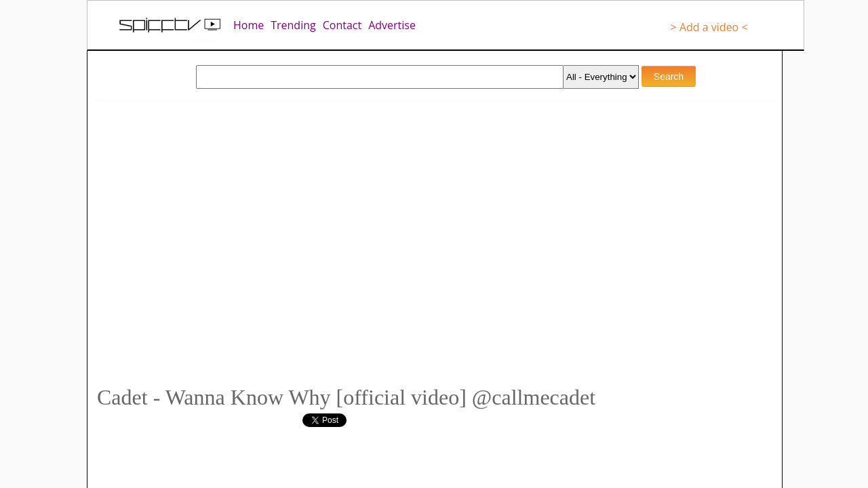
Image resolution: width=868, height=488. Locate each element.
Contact (342, 25)
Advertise (392, 25)
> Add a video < (709, 27)
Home (249, 25)
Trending (293, 25)
